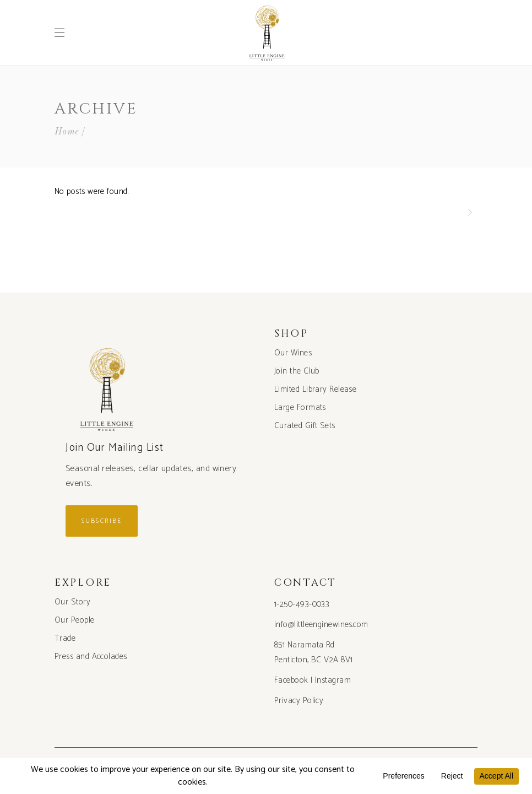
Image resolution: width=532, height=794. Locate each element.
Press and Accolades (91, 657)
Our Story (72, 602)
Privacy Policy (299, 701)
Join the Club (297, 371)
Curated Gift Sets (305, 426)
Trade (65, 638)
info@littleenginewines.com (321, 625)
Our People (75, 620)
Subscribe (102, 521)
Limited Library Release (315, 389)
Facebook (291, 680)
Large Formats (300, 407)
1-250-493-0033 (302, 604)
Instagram (333, 680)
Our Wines (293, 353)
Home (67, 132)
